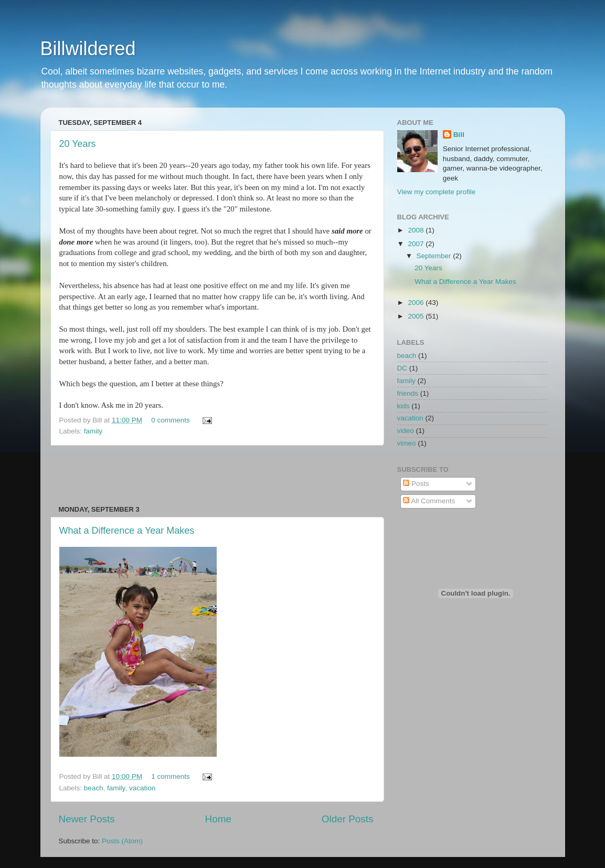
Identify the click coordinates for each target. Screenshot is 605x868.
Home (218, 819)
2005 (417, 316)
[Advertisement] (216, 475)
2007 (417, 244)
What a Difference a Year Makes (127, 531)
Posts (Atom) (122, 841)
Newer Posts (87, 819)
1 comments (171, 776)
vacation (142, 788)
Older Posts (348, 819)
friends (408, 393)
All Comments (429, 501)
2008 (417, 230)
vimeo (407, 443)
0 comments (171, 420)
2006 (417, 303)
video (406, 431)
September (435, 256)
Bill (459, 135)
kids (404, 406)
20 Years (78, 144)
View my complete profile (437, 192)
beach (94, 788)
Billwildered (88, 49)
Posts (416, 484)
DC (402, 368)
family (93, 431)
